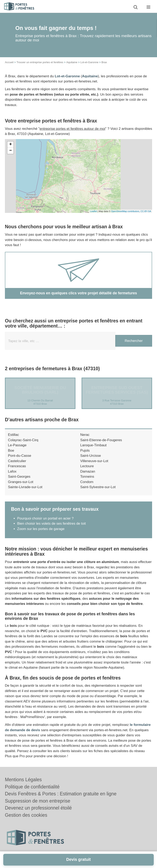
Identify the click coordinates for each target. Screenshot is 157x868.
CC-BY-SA (146, 211)
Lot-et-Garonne (89, 62)
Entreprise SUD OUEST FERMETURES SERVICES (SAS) (117, 390)
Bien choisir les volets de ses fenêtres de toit (51, 524)
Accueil (9, 62)
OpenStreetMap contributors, (126, 211)
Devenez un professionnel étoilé (38, 808)
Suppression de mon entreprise (38, 801)
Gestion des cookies (26, 815)
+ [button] (11, 145)
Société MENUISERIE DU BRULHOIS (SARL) (40, 390)
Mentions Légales (23, 780)
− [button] (11, 151)
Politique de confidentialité (32, 787)
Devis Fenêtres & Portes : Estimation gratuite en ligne (61, 794)
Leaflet (94, 211)
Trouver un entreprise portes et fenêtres (40, 62)
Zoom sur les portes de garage (41, 529)
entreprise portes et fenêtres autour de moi (72, 129)
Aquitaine (72, 62)
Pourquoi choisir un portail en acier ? (45, 518)
